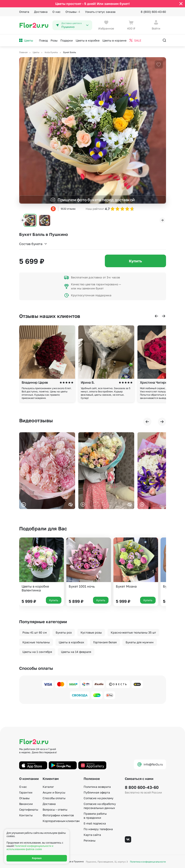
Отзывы (73, 12)
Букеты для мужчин (140, 642)
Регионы (90, 840)
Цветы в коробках (71, 642)
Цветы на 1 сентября (37, 652)
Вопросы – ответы (55, 809)
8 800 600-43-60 (142, 787)
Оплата (24, 12)
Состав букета (33, 244)
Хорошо (37, 858)
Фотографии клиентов (58, 815)
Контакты (26, 815)
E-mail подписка (95, 823)
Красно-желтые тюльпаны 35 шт (133, 632)
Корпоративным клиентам (61, 821)
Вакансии (26, 804)
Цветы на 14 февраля (76, 652)
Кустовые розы (91, 632)
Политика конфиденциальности (148, 862)
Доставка (41, 12)
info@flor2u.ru (150, 764)
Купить (135, 261)
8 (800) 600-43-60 (153, 12)
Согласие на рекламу (98, 798)
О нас (56, 12)
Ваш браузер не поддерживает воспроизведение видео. (47, 471)
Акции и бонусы (54, 792)
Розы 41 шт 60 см (35, 632)
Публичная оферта (97, 792)
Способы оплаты (54, 798)
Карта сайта (92, 835)
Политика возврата (97, 787)
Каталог (48, 787)
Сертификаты (29, 809)
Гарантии (26, 792)
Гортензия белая (105, 642)
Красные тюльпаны (36, 642)
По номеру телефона (98, 829)
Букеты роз (64, 632)
